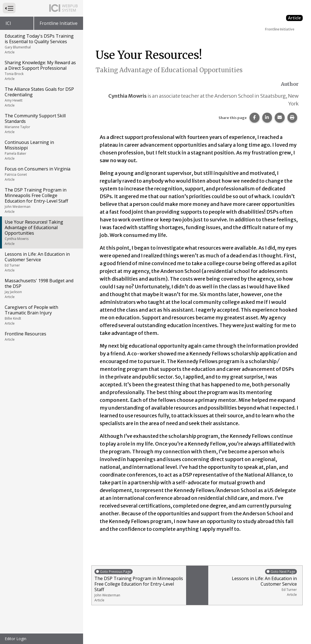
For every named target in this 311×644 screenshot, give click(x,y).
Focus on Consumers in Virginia (41, 174)
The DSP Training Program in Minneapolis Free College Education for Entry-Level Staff (41, 200)
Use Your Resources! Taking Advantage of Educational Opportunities (41, 232)
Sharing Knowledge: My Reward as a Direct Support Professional (41, 70)
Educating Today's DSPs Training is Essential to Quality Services (41, 44)
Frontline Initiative (59, 23)
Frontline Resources (41, 336)
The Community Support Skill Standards (41, 123)
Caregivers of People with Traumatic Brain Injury (41, 315)
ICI (8, 23)
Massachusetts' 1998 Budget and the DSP (41, 288)
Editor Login (16, 639)
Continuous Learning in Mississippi (41, 150)
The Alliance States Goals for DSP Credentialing (41, 97)
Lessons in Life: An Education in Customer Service (41, 262)
